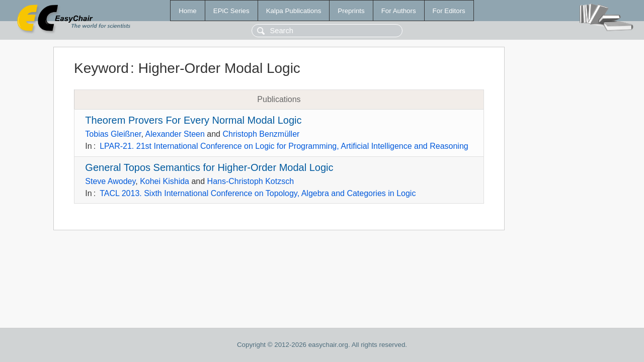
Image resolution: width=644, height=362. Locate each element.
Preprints (351, 11)
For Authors (399, 11)
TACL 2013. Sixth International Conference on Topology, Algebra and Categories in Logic (258, 193)
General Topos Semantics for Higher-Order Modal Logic (209, 167)
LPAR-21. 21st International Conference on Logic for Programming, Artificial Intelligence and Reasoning (284, 146)
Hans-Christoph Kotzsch (251, 181)
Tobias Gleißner (113, 134)
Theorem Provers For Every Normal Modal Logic (193, 120)
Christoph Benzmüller (261, 134)
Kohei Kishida (165, 181)
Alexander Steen (175, 134)
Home (188, 11)
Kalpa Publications (294, 11)
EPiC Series (231, 11)
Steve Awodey (110, 181)
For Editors (449, 11)
